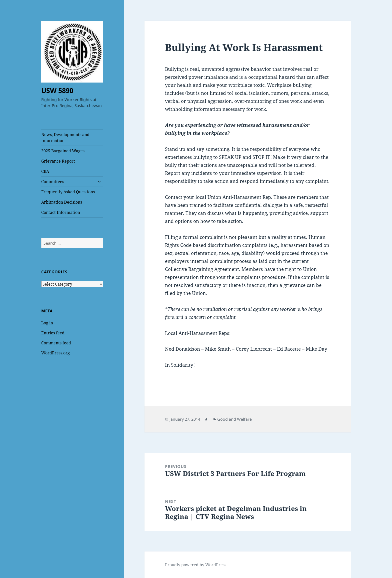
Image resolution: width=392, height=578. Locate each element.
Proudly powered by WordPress (196, 565)
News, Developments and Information (65, 138)
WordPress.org (55, 353)
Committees (53, 182)
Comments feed (56, 343)
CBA (45, 171)
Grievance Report (58, 161)
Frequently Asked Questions (68, 192)
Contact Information (61, 212)
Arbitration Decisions (62, 202)
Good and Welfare (234, 419)
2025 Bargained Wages (63, 151)
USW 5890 (57, 90)
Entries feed (53, 333)
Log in (47, 323)
